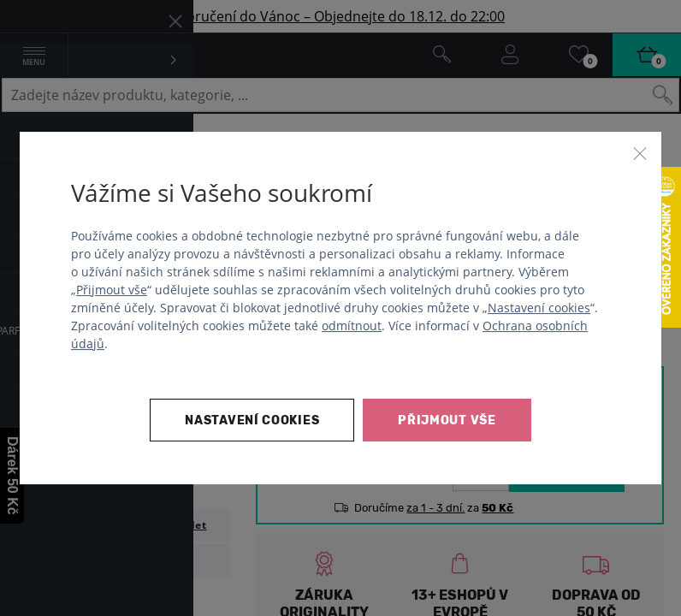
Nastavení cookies (539, 308)
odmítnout (352, 326)
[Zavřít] (640, 153)
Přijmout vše (112, 290)
